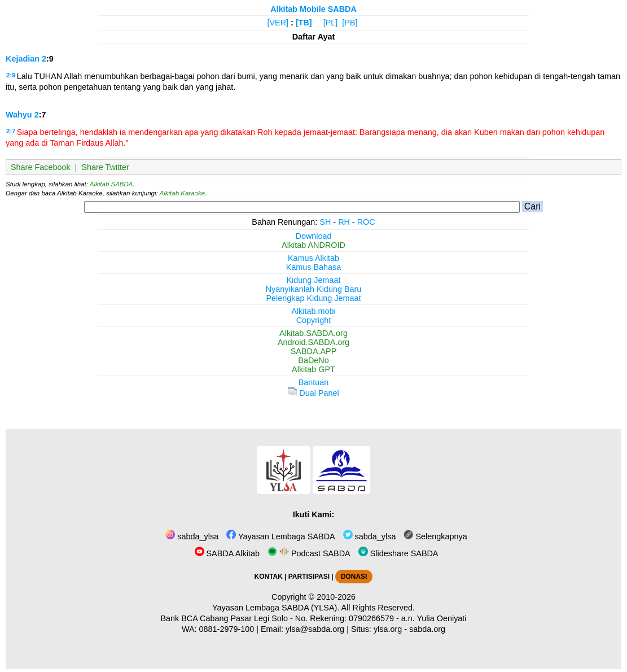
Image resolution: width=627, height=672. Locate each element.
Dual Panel (313, 393)
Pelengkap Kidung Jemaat (313, 298)
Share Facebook (41, 167)
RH (344, 222)
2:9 (11, 75)
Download (314, 236)
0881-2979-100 (227, 629)
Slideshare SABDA (398, 553)
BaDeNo (313, 360)
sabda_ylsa (192, 536)
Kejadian (23, 59)
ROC (366, 222)
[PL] (331, 23)
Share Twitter (105, 167)
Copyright (314, 320)
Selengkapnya (435, 536)
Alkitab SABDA (111, 184)
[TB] (304, 23)
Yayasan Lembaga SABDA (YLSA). (276, 608)
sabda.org (427, 629)
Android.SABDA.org (313, 342)
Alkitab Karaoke (183, 193)
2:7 (11, 131)
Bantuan (314, 382)
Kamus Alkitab (313, 258)
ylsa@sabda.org (315, 629)
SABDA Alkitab (227, 553)
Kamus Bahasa (314, 267)
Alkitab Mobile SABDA (313, 9)
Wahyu (19, 115)
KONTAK (269, 577)
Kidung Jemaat (314, 280)
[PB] (350, 23)
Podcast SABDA (309, 553)
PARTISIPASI (309, 577)
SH (325, 222)
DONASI (354, 577)
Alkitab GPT (313, 369)
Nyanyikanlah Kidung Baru (314, 289)
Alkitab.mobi (313, 311)
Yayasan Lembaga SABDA (280, 536)
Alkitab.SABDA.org (313, 333)
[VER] (278, 23)
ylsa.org (388, 629)
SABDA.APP (314, 351)
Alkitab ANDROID (313, 245)
